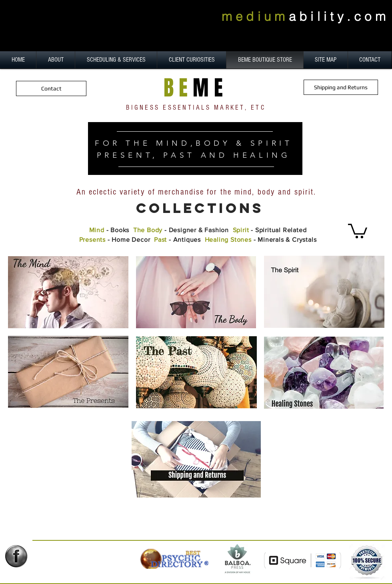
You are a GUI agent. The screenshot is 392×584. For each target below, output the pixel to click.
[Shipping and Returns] (341, 87)
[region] (195, 149)
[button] (358, 230)
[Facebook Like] (19, 572)
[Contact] (51, 88)
